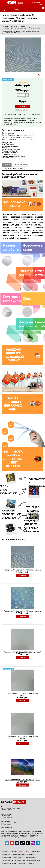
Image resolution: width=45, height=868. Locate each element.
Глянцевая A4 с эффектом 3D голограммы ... (22, 570)
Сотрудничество (19, 854)
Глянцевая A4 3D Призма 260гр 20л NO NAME (23, 737)
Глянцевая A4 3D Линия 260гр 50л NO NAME (22, 652)
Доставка (31, 854)
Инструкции (7, 854)
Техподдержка (8, 860)
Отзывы (21, 168)
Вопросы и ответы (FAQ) (32, 860)
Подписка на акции (9, 863)
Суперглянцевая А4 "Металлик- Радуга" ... (22, 780)
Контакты (31, 863)
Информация (7, 857)
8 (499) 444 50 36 (38, 2)
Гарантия (22, 863)
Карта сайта (19, 857)
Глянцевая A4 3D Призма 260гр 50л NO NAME (23, 694)
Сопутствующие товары (21, 165)
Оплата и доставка (9, 168)
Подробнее (7, 165)
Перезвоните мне (7, 827)
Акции (17, 9)
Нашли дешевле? (22, 110)
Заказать (22, 106)
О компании (36, 851)
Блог (21, 851)
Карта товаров (31, 857)
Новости (14, 851)
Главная (5, 851)
